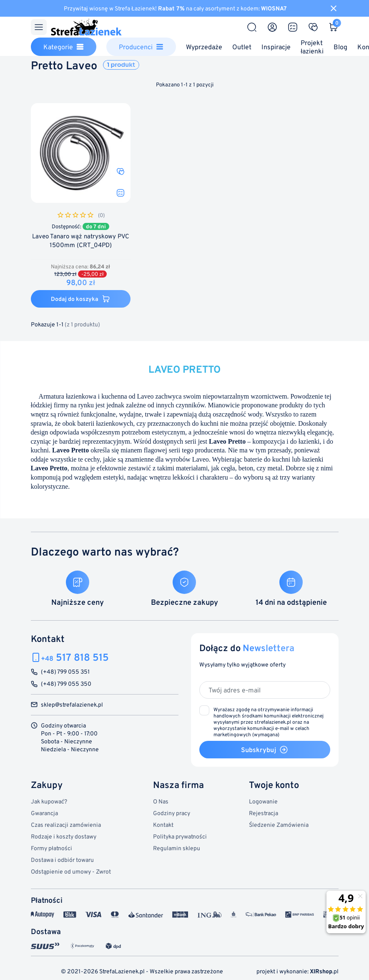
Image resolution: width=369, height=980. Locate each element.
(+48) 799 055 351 (65, 672)
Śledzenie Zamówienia (279, 825)
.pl (324, 971)
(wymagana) (269, 722)
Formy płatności (51, 848)
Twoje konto (274, 784)
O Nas (161, 801)
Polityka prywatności (180, 836)
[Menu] (39, 27)
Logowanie (263, 801)
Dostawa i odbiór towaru (62, 860)
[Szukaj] (252, 27)
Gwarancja (44, 813)
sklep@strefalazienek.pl (72, 705)
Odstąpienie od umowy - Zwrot (71, 871)
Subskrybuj (265, 750)
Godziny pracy (172, 813)
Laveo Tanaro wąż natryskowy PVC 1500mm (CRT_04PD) (81, 241)
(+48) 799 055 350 (66, 684)
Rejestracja (264, 813)
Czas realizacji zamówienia (66, 825)
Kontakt (163, 825)
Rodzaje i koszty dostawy (64, 836)
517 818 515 (75, 657)
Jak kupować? (49, 801)
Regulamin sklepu (177, 848)
